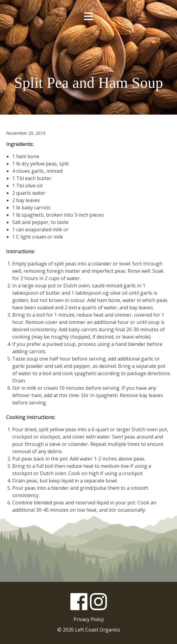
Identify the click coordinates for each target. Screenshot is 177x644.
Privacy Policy (89, 619)
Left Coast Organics (89, 50)
